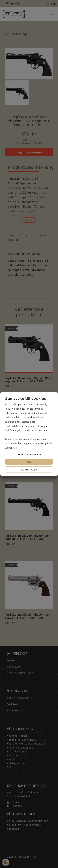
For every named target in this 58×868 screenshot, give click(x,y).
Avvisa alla (29, 469)
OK (29, 462)
